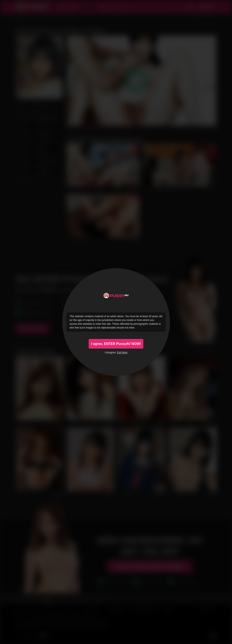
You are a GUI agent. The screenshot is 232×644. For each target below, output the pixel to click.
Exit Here (122, 354)
